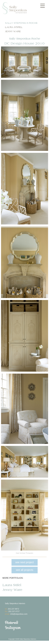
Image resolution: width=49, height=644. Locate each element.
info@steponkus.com (19, 614)
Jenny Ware (13, 31)
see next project (24, 562)
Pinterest (27, 622)
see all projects (24, 570)
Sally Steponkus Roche (21, 23)
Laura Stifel (14, 27)
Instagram (27, 628)
